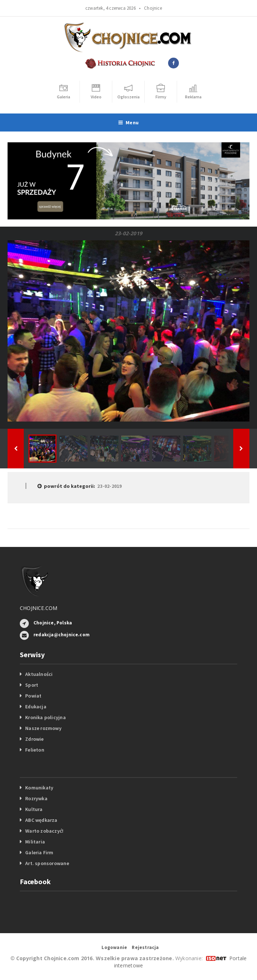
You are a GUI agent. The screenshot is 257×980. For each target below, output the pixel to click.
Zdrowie (34, 739)
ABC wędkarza (41, 820)
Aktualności (39, 674)
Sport (32, 685)
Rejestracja (145, 947)
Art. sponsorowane (47, 863)
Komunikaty (39, 788)
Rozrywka (36, 798)
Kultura (34, 809)
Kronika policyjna (46, 717)
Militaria (35, 842)
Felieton (35, 750)
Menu (128, 122)
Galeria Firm (39, 852)
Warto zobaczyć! (44, 831)
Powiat (33, 696)
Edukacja (36, 707)
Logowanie (114, 947)
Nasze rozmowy (43, 728)
